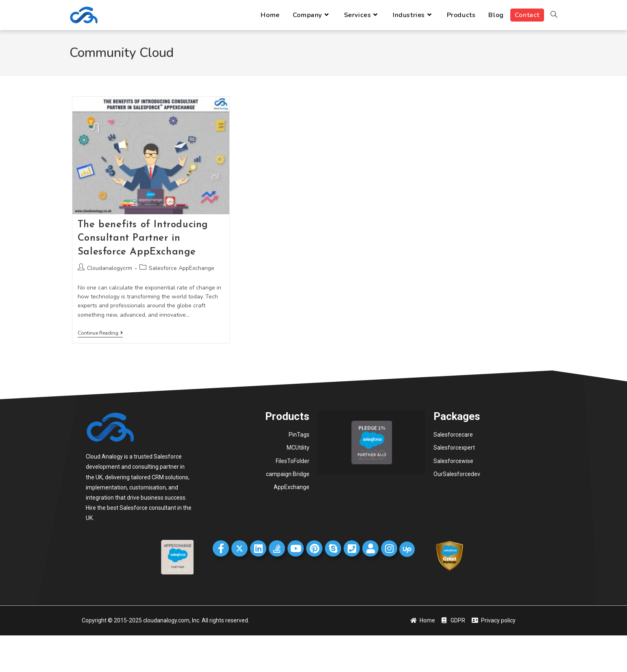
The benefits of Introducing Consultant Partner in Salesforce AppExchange (143, 238)
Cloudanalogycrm (110, 268)
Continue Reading (100, 333)
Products (287, 416)
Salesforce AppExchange (182, 268)
